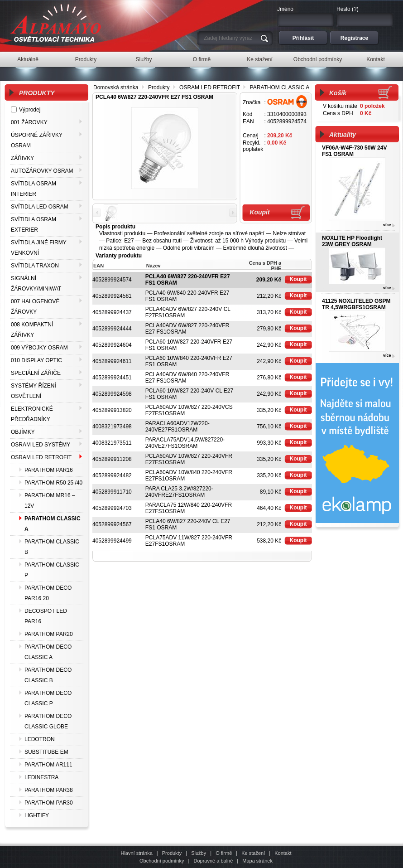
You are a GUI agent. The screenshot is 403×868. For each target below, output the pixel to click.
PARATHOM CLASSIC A (280, 87)
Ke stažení (253, 853)
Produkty (159, 87)
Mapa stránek (257, 861)
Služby (199, 853)
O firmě (224, 853)
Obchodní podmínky (162, 861)
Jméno (285, 9)
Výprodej (30, 110)
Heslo (343, 9)
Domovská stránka (116, 87)
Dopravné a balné (213, 861)
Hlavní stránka (136, 853)
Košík (338, 93)
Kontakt (283, 853)
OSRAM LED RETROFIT (210, 87)
